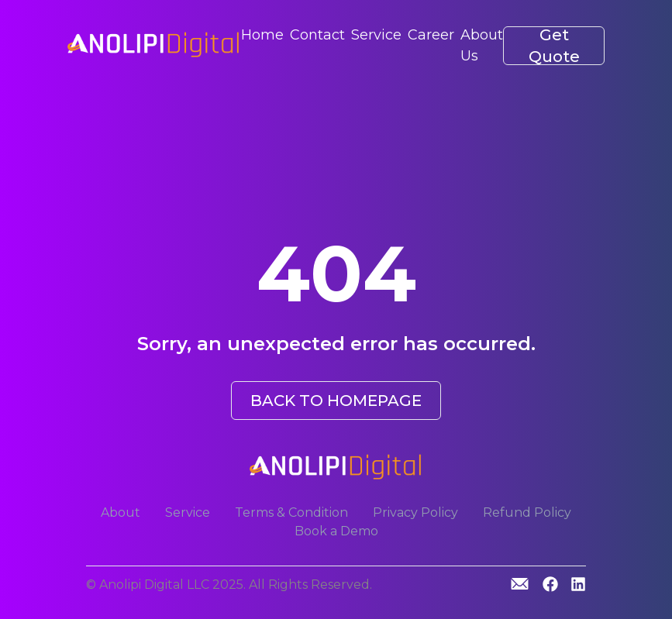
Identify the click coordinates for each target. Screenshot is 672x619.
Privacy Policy (415, 512)
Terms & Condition (291, 512)
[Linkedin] (578, 585)
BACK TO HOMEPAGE (336, 401)
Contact (317, 35)
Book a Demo (336, 531)
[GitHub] (520, 584)
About (121, 512)
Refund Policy (527, 512)
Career (431, 35)
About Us (482, 45)
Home (262, 35)
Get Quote (554, 46)
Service (376, 35)
